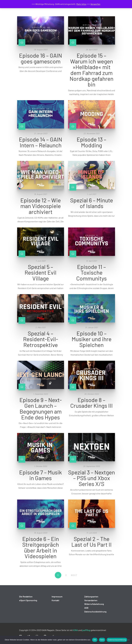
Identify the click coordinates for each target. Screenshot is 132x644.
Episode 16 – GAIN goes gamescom (41, 58)
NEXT (74, 575)
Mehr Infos (81, 4)
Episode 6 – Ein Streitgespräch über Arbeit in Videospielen (41, 547)
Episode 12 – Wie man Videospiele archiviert (41, 206)
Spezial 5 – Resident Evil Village (41, 272)
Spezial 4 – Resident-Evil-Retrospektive (41, 339)
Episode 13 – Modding (91, 142)
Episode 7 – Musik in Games (41, 475)
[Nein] (129, 640)
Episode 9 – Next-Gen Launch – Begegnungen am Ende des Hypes (41, 408)
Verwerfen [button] (95, 4)
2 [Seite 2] (66, 575)
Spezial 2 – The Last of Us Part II (91, 542)
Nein (102, 640)
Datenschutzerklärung (117, 640)
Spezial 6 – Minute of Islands (92, 203)
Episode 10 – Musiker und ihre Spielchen (92, 339)
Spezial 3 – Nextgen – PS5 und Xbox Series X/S (91, 478)
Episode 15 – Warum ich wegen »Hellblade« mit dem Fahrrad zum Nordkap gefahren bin (91, 70)
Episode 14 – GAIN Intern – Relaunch (41, 142)
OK (95, 640)
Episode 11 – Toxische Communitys (91, 272)
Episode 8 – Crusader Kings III (91, 403)
